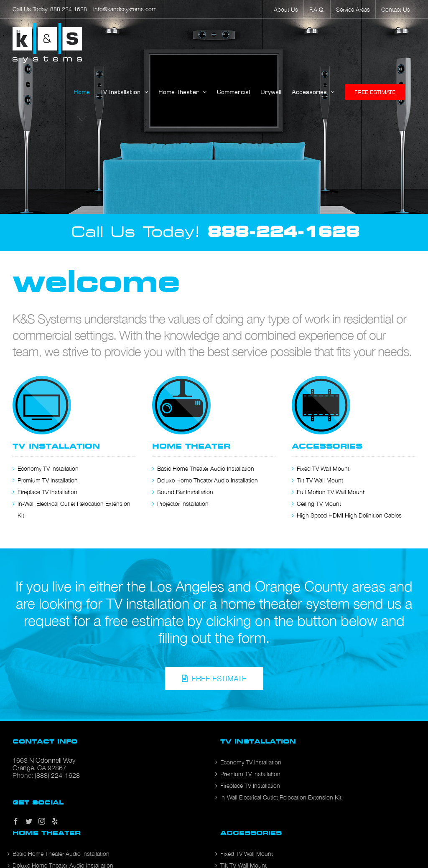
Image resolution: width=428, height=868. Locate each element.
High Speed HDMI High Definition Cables (349, 515)
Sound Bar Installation (185, 492)
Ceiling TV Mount (319, 504)
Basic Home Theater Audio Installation (206, 468)
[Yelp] (55, 821)
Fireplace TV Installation (47, 492)
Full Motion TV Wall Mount (331, 492)
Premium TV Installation (48, 480)
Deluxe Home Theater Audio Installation (208, 480)
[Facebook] (16, 821)
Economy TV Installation (48, 468)
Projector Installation (183, 504)
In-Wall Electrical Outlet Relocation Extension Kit (281, 797)
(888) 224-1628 (57, 775)
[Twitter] (29, 821)
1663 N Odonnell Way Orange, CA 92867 (44, 764)
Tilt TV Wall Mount (320, 480)
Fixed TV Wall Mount (323, 468)
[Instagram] (42, 821)
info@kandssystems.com (125, 9)
